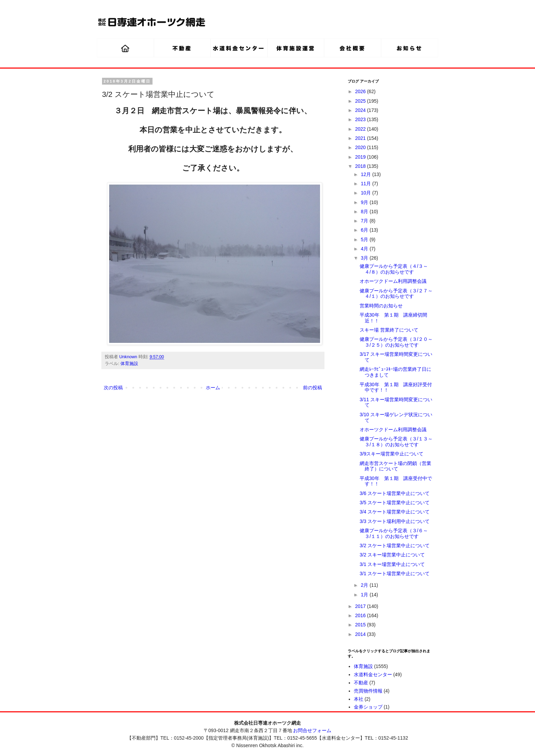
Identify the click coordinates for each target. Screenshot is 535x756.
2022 (361, 129)
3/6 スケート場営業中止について (395, 493)
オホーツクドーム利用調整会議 (393, 281)
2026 (361, 91)
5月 (365, 239)
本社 (359, 699)
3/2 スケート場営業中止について (395, 546)
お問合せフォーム (312, 730)
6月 (365, 230)
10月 (366, 193)
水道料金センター (373, 674)
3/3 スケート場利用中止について (395, 521)
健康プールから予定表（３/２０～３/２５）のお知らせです (396, 342)
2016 (361, 615)
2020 (361, 147)
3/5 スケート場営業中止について (395, 503)
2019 (361, 157)
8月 (365, 212)
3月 (365, 258)
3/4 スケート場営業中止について (395, 512)
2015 (361, 625)
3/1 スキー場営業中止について (392, 564)
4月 (365, 249)
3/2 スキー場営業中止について (392, 555)
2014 (361, 634)
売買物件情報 (368, 691)
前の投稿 (313, 388)
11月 (366, 184)
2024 (361, 110)
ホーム (213, 388)
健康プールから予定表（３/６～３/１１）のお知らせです (394, 533)
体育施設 (129, 364)
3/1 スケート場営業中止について (395, 573)
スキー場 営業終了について (389, 330)
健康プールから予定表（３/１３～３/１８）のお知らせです (396, 442)
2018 (361, 166)
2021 (361, 138)
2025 (361, 101)
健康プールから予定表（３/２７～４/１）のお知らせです (396, 294)
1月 (365, 595)
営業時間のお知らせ (381, 306)
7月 (365, 221)
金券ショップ (368, 707)
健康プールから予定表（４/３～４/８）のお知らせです (394, 269)
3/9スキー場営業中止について (392, 454)
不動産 (361, 683)
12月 (366, 174)
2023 (361, 119)
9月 (365, 202)
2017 (361, 606)
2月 (365, 585)
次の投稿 (113, 388)
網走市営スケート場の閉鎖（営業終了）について (395, 466)
